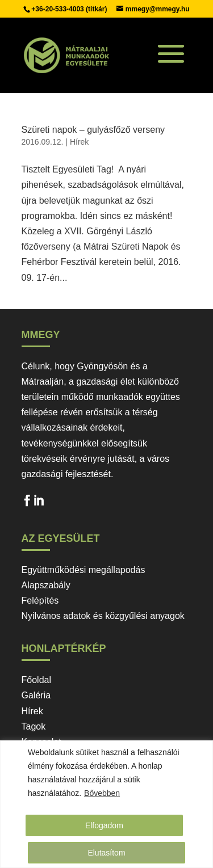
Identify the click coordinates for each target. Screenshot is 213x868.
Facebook (27, 503)
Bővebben (102, 793)
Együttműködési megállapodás (83, 570)
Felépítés (40, 601)
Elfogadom (104, 825)
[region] (106, 804)
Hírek (79, 142)
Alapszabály (46, 585)
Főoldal (36, 680)
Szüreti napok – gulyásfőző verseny (93, 130)
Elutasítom (106, 853)
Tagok (34, 726)
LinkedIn (39, 503)
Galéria (36, 695)
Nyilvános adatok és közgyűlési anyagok (103, 616)
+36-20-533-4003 (59, 9)
